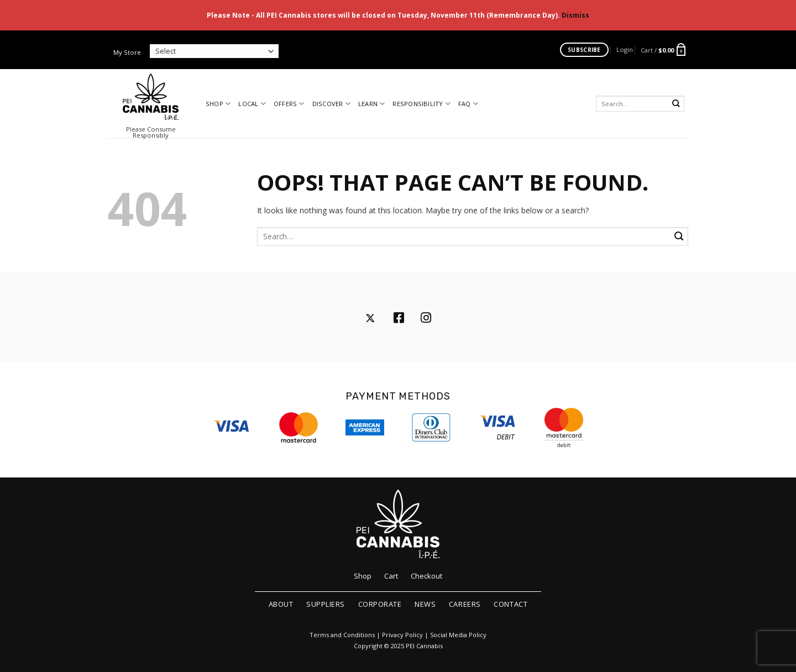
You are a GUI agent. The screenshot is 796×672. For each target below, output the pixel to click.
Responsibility (421, 104)
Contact (510, 604)
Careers (465, 604)
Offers (289, 104)
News (425, 604)
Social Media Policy (458, 635)
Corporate (380, 604)
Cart (391, 576)
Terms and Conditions (342, 635)
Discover (331, 104)
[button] (625, 49)
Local (252, 104)
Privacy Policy (402, 635)
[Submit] (676, 104)
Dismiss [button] (575, 15)
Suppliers (326, 604)
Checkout (426, 576)
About (281, 604)
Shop (218, 104)
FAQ (468, 104)
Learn (372, 104)
